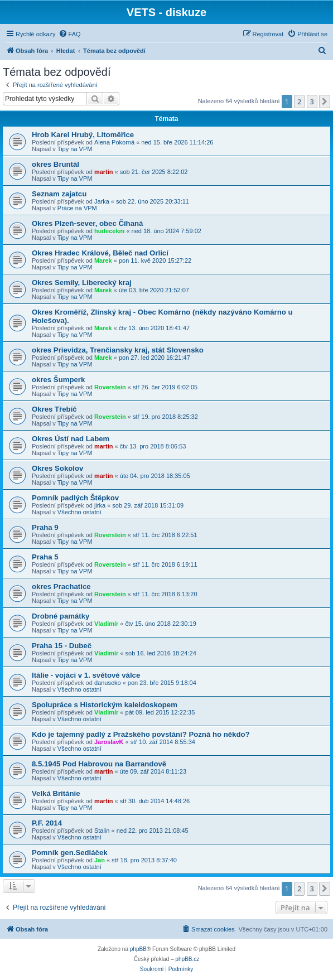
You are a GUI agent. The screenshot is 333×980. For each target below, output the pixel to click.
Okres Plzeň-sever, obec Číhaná (87, 223)
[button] (325, 102)
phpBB (138, 949)
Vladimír (106, 624)
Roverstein (110, 387)
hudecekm (109, 231)
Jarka (102, 201)
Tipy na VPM (75, 149)
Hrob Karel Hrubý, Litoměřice (83, 135)
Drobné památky (61, 616)
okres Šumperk (58, 380)
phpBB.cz (187, 959)
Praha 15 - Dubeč (62, 646)
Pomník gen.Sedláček (70, 853)
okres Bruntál (55, 164)
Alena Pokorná (114, 142)
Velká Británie (56, 793)
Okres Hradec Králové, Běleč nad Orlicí (100, 253)
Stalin (102, 831)
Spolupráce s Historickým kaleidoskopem (105, 705)
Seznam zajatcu (59, 194)
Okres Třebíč (54, 409)
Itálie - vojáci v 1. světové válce (86, 675)
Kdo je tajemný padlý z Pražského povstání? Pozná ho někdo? (141, 734)
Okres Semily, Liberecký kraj (82, 283)
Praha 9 (45, 527)
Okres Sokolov (57, 468)
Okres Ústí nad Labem (71, 439)
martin (104, 172)
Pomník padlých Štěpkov (75, 498)
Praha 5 (45, 557)
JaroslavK (109, 742)
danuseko (108, 683)
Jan (100, 860)
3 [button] (312, 102)
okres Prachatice (61, 586)
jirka (100, 505)
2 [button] (299, 102)
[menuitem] (70, 34)
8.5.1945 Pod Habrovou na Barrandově (99, 764)
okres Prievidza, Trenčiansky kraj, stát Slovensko (118, 350)
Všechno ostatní (79, 512)
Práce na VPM (77, 208)
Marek (103, 260)
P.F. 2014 (47, 823)
